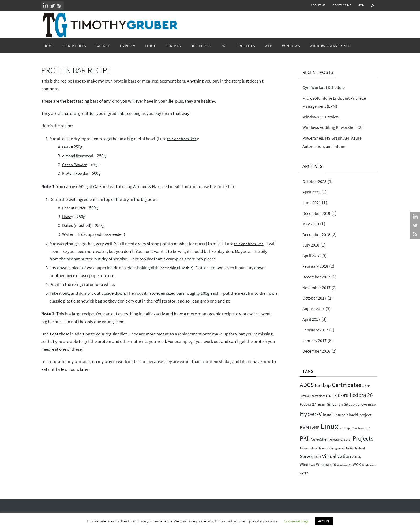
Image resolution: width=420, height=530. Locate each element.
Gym (361, 5)
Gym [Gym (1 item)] (364, 405)
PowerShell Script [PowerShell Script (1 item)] (340, 440)
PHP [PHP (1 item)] (367, 428)
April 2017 (312, 319)
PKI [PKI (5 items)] (304, 438)
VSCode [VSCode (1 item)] (357, 457)
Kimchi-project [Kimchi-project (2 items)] (359, 415)
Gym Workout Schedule (326, 87)
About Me (318, 5)
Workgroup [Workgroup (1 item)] (369, 465)
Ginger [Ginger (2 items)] (332, 404)
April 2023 (312, 192)
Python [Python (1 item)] (304, 448)
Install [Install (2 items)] (328, 415)
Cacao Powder (76, 165)
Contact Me (342, 5)
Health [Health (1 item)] (372, 405)
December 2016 (318, 351)
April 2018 (312, 255)
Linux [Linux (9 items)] (329, 426)
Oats (67, 147)
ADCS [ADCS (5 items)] (307, 385)
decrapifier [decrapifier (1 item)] (318, 396)
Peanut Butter (75, 208)
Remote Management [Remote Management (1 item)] (332, 448)
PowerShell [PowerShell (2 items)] (319, 439)
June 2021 (313, 202)
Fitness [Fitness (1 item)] (321, 405)
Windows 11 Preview (323, 117)
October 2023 (316, 181)
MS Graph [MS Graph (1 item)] (345, 428)
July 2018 (312, 245)
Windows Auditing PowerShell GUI (337, 127)
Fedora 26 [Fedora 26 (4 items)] (361, 395)
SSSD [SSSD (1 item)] (318, 457)
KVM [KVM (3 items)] (304, 427)
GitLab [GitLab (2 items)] (349, 404)
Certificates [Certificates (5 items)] (347, 385)
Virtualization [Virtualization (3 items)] (337, 456)
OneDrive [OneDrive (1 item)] (358, 428)
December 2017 (318, 277)
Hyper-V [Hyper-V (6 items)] (311, 414)
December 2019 (318, 213)
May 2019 (312, 224)
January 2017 (316, 340)
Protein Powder (77, 173)
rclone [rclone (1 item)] (314, 448)
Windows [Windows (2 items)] (307, 464)
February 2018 (317, 266)
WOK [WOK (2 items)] (357, 464)
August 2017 (315, 309)
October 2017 (316, 298)
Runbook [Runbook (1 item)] (360, 448)
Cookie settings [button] (296, 521)
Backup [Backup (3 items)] (323, 385)
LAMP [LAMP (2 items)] (315, 428)
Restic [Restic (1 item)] (350, 448)
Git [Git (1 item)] (341, 405)
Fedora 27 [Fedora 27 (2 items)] (308, 404)
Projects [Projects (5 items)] (363, 438)
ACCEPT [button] (324, 521)
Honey (68, 217)
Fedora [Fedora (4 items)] (341, 395)
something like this (178, 268)
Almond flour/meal (80, 156)
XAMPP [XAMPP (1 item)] (304, 473)
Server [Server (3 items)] (307, 456)
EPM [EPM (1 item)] (329, 396)
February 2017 (317, 330)
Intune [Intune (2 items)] (340, 415)
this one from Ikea (184, 139)
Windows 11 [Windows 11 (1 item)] (344, 465)
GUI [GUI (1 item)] (358, 405)
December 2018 (318, 234)
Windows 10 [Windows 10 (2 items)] (326, 464)
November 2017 (318, 287)
